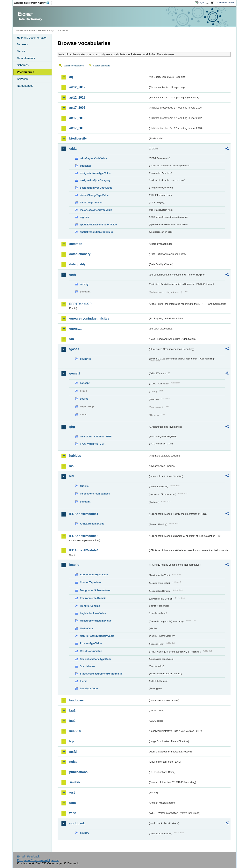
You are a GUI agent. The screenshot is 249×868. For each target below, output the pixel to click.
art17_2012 (77, 118)
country (85, 833)
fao (72, 339)
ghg (72, 427)
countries (86, 359)
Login (201, 3)
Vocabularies (26, 72)
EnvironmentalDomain (93, 598)
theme (84, 681)
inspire (74, 565)
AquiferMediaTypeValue (94, 574)
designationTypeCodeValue (96, 188)
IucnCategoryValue (91, 203)
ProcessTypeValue (91, 643)
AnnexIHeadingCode (92, 524)
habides (75, 456)
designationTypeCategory (95, 180)
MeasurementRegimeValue (96, 621)
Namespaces (25, 86)
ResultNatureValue (91, 651)
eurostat (75, 329)
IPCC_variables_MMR (93, 444)
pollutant (85, 502)
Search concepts (102, 66)
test (72, 793)
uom (73, 803)
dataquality (77, 264)
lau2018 (75, 731)
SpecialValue (88, 666)
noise (73, 762)
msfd (73, 752)
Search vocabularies (74, 66)
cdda (73, 149)
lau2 (72, 721)
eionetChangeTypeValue (94, 195)
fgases (74, 349)
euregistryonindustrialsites (89, 318)
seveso (75, 782)
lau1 (72, 710)
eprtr (73, 275)
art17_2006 (77, 108)
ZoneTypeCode (89, 688)
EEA (33, 3)
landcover (77, 700)
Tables (21, 51)
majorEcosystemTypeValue (96, 210)
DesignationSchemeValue (95, 590)
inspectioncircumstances (95, 494)
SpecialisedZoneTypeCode (96, 659)
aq (71, 77)
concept (85, 383)
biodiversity (78, 138)
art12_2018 (77, 98)
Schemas (23, 65)
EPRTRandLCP (80, 304)
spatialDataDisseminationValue (98, 225)
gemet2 (75, 373)
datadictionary (80, 254)
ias (71, 466)
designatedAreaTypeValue (95, 173)
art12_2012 (77, 87)
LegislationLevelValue (93, 613)
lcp (71, 741)
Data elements (26, 58)
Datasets (22, 44)
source (84, 399)
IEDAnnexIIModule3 (84, 536)
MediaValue (87, 628)
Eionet (32, 30)
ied (71, 476)
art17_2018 (77, 128)
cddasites (86, 166)
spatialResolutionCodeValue (97, 232)
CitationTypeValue (91, 582)
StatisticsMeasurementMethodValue (101, 674)
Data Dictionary (46, 30)
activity (84, 284)
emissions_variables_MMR (96, 437)
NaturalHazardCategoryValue (97, 636)
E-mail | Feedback (28, 857)
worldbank (77, 823)
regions (84, 217)
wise (73, 813)
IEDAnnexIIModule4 (84, 550)
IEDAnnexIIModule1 (84, 514)
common (76, 244)
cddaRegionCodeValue (93, 158)
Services (22, 79)
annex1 (84, 486)
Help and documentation (32, 38)
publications (78, 772)
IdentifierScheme (90, 606)
